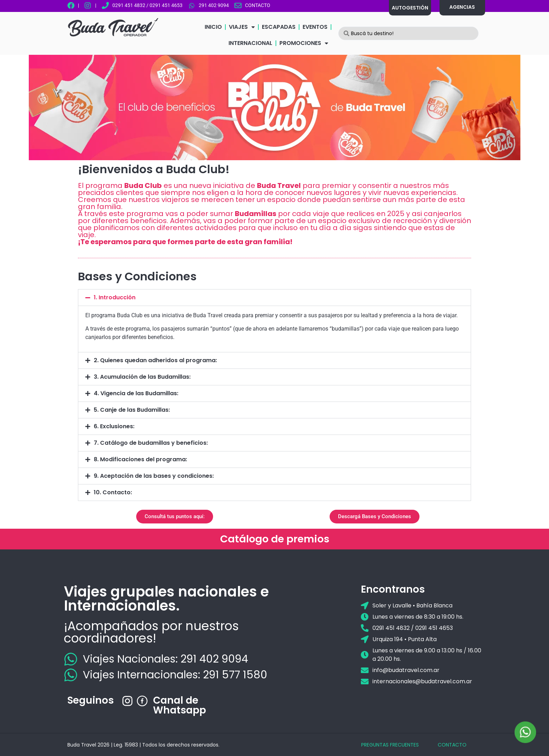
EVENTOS (315, 27)
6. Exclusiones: (114, 426)
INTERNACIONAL (250, 43)
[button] (274, 298)
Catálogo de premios (275, 539)
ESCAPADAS (279, 27)
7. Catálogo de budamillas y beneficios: (151, 443)
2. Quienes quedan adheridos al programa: (155, 360)
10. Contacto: (113, 492)
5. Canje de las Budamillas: (132, 410)
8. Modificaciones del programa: (140, 459)
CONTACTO (452, 745)
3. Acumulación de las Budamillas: (142, 377)
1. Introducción (115, 297)
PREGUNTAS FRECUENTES (390, 745)
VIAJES (242, 27)
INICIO (213, 27)
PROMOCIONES (304, 43)
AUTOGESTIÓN (410, 8)
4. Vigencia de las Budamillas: (136, 393)
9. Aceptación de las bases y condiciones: (154, 476)
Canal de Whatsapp (180, 705)
